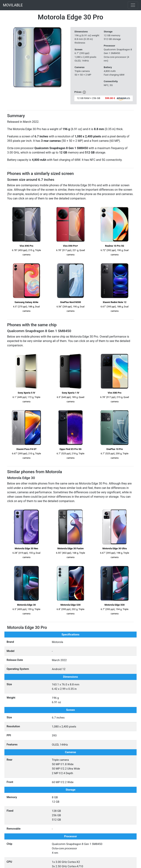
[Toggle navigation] (133, 5)
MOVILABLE (13, 5)
